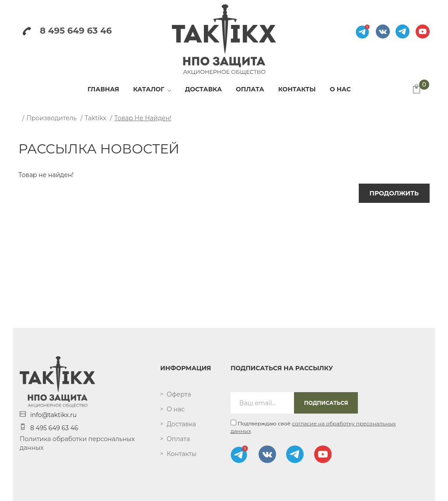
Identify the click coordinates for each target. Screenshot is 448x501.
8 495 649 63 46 (67, 31)
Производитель (51, 118)
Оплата (178, 439)
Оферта (179, 394)
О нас (176, 409)
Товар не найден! (143, 118)
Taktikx (96, 118)
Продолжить (394, 193)
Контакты (182, 454)
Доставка (181, 424)
